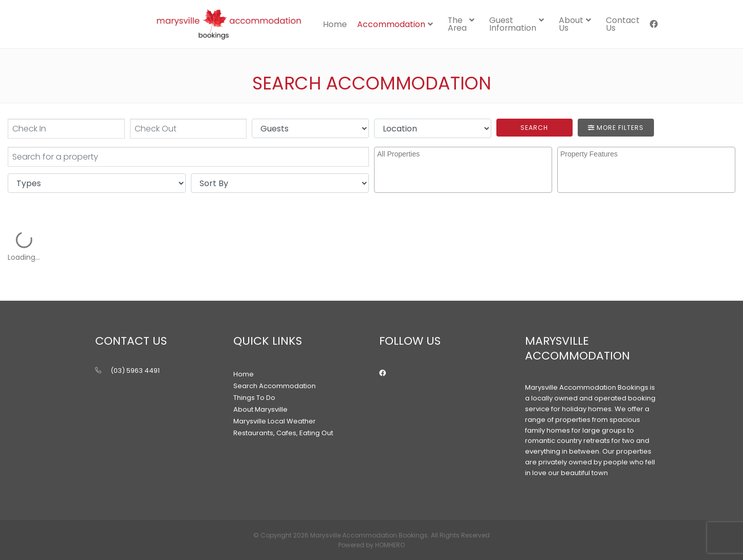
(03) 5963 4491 (135, 371)
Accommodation (391, 24)
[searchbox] (464, 163)
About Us (571, 24)
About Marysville (260, 409)
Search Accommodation (275, 386)
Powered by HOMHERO (371, 545)
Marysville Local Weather (275, 421)
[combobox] (463, 170)
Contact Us (623, 24)
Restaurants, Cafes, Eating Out (283, 433)
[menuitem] (335, 24)
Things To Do (254, 398)
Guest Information (513, 24)
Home (335, 24)
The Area (457, 24)
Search (534, 128)
